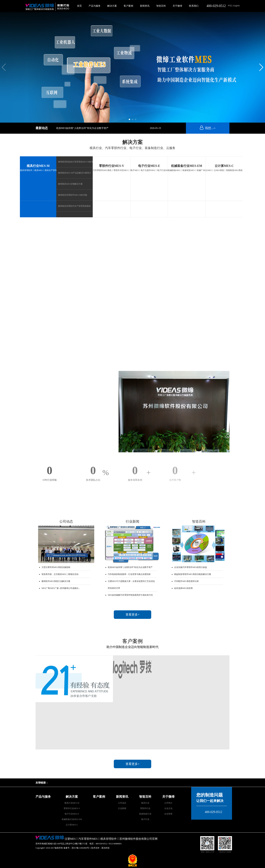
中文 (230, 6)
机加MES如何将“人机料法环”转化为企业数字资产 (82, 128)
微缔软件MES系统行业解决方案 (56, 581)
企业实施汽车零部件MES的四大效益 (191, 567)
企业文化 (168, 808)
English (236, 6)
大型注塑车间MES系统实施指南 (56, 567)
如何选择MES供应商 (183, 588)
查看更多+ (132, 615)
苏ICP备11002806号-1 (81, 848)
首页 (79, 6)
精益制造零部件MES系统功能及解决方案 (193, 574)
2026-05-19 (155, 128)
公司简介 (168, 803)
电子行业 (145, 819)
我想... (208, 128)
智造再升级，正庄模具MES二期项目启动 (60, 574)
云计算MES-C (224, 166)
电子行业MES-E (149, 166)
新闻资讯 (145, 6)
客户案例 (128, 6)
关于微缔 (177, 6)
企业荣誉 (168, 814)
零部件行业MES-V (112, 166)
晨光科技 (105, 848)
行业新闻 (122, 808)
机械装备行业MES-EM (187, 166)
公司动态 (122, 803)
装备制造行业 (145, 814)
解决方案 (112, 6)
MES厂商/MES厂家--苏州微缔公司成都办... (61, 588)
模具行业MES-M (38, 166)
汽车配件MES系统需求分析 (187, 581)
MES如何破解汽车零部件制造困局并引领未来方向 (130, 595)
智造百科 (161, 6)
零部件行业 (145, 808)
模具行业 (145, 803)
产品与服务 (95, 6)
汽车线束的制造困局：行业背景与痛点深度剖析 (129, 574)
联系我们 (194, 6)
